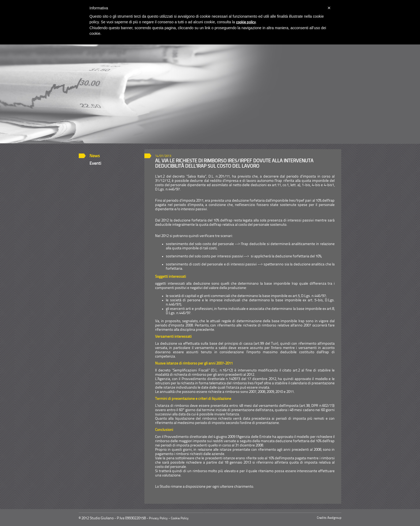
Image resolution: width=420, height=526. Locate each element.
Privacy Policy (158, 519)
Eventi (95, 164)
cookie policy (246, 22)
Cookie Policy (180, 519)
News (95, 156)
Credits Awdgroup (329, 518)
